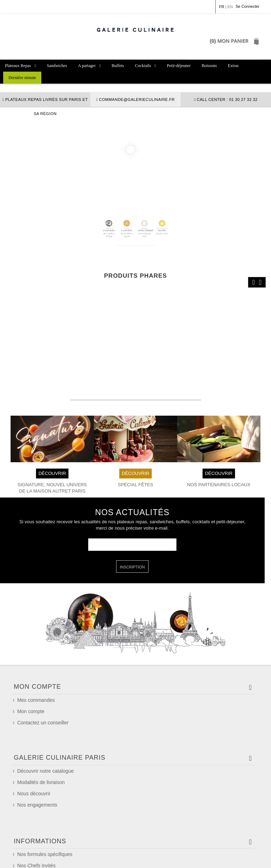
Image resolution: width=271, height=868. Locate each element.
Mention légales (28, 858)
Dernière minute (22, 78)
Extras (233, 66)
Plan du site (241, 858)
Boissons (209, 66)
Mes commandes (36, 660)
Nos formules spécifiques (45, 799)
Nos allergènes (34, 821)
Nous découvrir (34, 746)
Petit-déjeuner (179, 66)
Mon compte (31, 671)
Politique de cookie (142, 858)
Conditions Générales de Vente (84, 858)
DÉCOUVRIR (52, 433)
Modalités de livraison (41, 735)
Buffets (118, 66)
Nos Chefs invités (37, 810)
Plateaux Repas (18, 66)
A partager (87, 66)
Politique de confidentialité (195, 858)
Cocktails (143, 66)
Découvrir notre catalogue (46, 724)
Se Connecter (248, 6)
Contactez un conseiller (43, 683)
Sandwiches (57, 66)
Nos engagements (37, 758)
